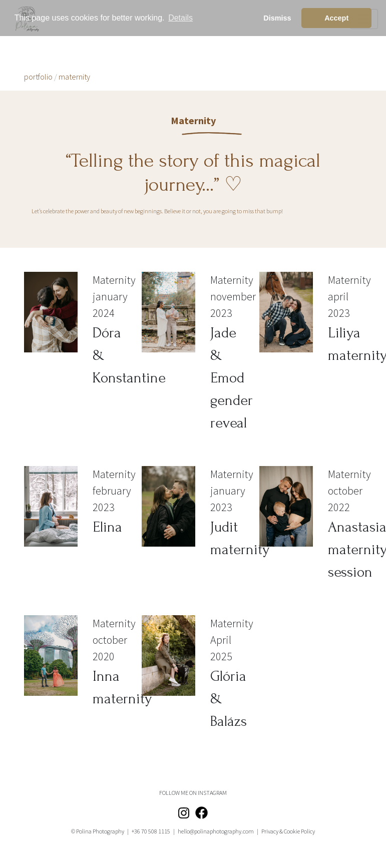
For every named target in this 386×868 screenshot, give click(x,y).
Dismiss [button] (277, 18)
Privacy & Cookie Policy (288, 831)
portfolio (38, 77)
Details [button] (180, 18)
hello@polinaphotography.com (216, 831)
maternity (74, 77)
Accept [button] (336, 18)
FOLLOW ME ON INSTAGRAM (193, 793)
